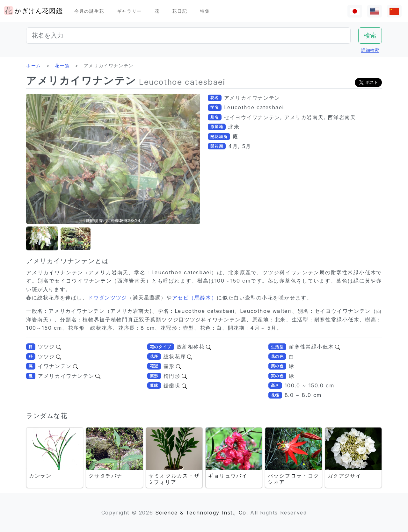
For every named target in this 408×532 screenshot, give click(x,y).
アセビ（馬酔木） (195, 298)
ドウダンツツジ (108, 298)
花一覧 (62, 65)
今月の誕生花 (89, 11)
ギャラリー (129, 11)
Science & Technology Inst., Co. (202, 513)
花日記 (180, 11)
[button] (42, 239)
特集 (205, 11)
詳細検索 (370, 50)
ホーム (34, 65)
